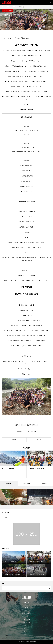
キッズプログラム (26, 617)
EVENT (11, 10)
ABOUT (26, 608)
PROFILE (26, 611)
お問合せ (26, 634)
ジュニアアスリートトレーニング (26, 614)
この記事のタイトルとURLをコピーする (26, 432)
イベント (26, 625)
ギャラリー (26, 628)
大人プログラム (26, 622)
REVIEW (26, 631)
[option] (26, 396)
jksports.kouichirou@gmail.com (26, 369)
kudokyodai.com (31, 276)
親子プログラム (26, 620)
